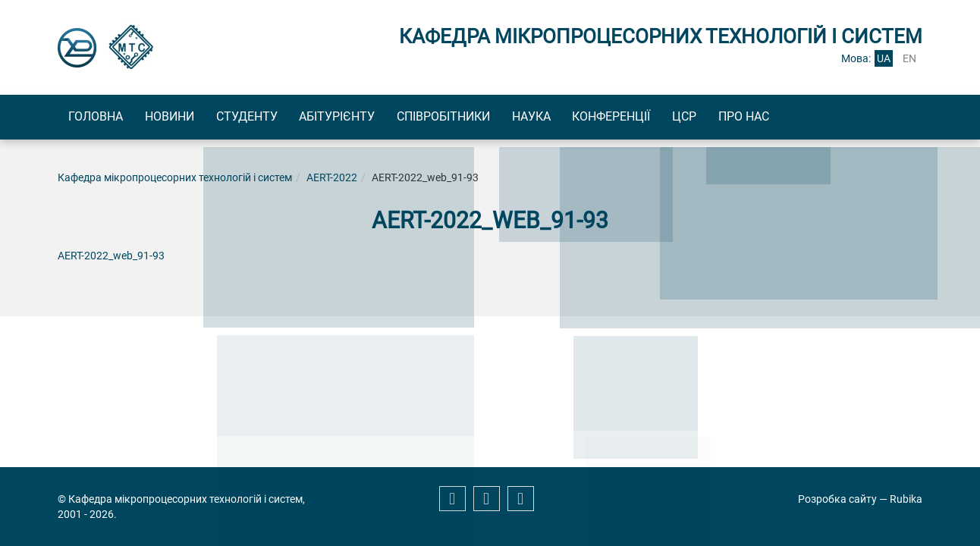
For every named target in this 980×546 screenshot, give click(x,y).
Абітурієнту (383, 118)
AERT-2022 (332, 180)
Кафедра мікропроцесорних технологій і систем (175, 180)
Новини (189, 118)
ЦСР (783, 118)
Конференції (697, 118)
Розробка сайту (837, 499)
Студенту (280, 118)
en (909, 58)
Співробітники (503, 118)
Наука (603, 118)
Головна (102, 118)
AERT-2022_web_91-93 (111, 259)
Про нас (855, 118)
